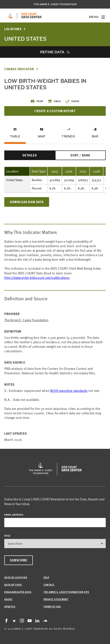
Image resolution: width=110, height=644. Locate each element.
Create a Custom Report (55, 111)
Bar (95, 136)
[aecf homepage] (11, 16)
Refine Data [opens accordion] (52, 52)
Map (42, 136)
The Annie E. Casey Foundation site (66, 592)
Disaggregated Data (18, 592)
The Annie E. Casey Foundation (55, 4)
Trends (68, 136)
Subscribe (19, 560)
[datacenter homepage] (32, 16)
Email (54, 101)
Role (7, 536)
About (8, 599)
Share (72, 101)
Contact (49, 585)
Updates (10, 606)
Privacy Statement (56, 599)
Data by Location (16, 577)
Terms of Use (52, 606)
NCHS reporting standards (69, 391)
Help (46, 577)
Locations (13, 29)
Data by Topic (13, 585)
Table (15, 136)
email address (14, 515)
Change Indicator (19, 69)
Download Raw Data (27, 202)
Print (37, 101)
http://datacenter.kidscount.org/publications (37, 278)
